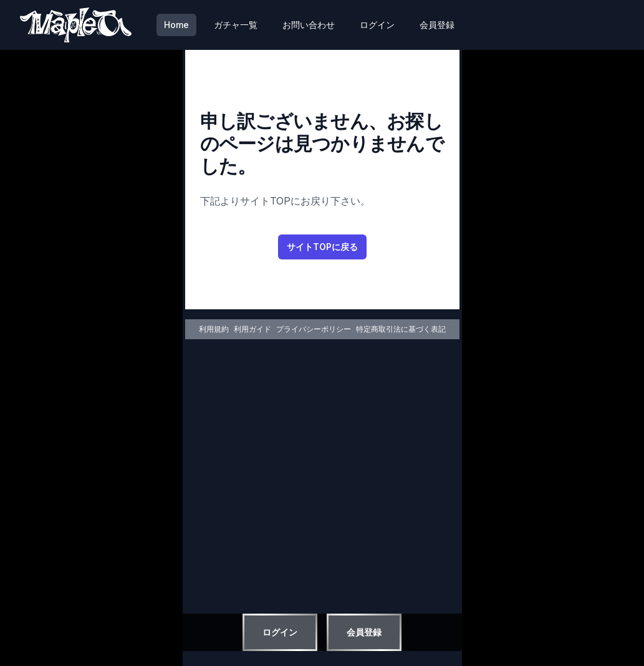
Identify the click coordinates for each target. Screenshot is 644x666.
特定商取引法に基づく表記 (401, 329)
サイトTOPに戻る (322, 247)
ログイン (377, 25)
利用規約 (214, 329)
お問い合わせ (309, 25)
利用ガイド (252, 329)
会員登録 (437, 25)
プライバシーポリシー (314, 329)
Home (176, 25)
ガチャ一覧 (236, 25)
